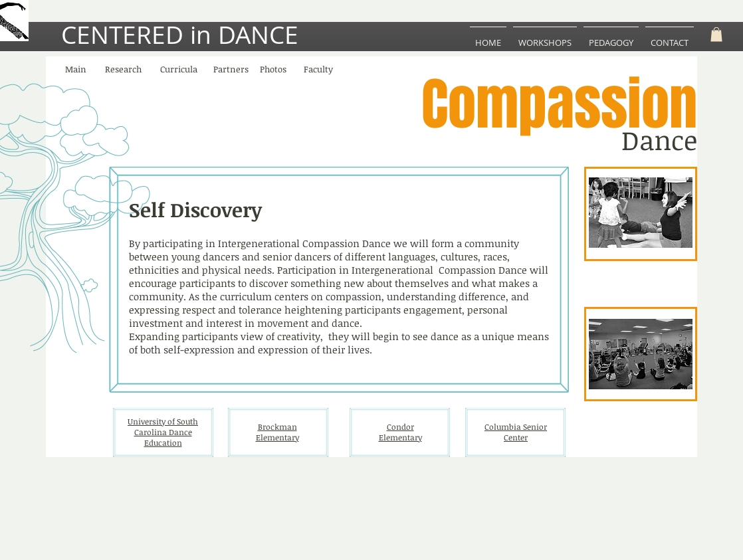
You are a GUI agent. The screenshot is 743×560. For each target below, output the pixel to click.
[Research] (123, 70)
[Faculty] (318, 70)
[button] (716, 35)
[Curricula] (179, 70)
